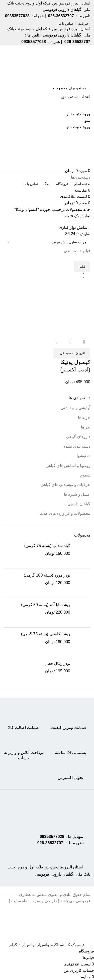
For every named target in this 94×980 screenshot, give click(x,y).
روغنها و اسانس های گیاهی (68, 466)
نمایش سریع (70, 342)
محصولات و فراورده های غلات (65, 513)
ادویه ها (84, 418)
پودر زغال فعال (57, 663)
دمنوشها (83, 456)
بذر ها (86, 427)
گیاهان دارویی (79, 504)
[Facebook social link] (77, 945)
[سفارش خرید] (47, 242)
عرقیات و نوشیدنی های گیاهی (65, 485)
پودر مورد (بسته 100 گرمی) (47, 575)
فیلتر (82, 267)
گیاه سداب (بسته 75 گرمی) (47, 546)
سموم (85, 475)
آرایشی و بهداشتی (75, 408)
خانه (86, 209)
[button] (72, 353)
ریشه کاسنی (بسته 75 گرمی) (46, 634)
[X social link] (68, 945)
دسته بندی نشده (77, 446)
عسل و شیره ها (77, 494)
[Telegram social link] (14, 945)
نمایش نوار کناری (73, 227)
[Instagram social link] (58, 945)
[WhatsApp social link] (42, 945)
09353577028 (52, 837)
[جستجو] (47, 88)
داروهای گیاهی (78, 437)
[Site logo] (71, 63)
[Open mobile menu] (87, 120)
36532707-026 (50, 843)
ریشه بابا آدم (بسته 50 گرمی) (46, 605)
